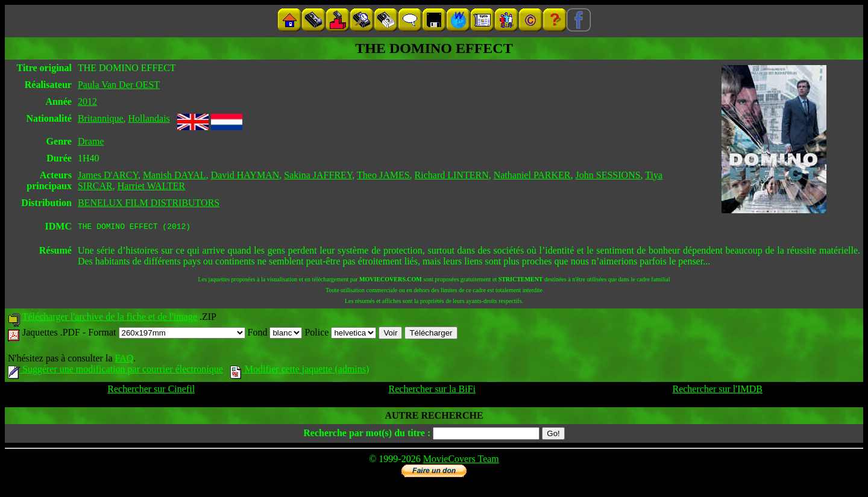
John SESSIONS (608, 175)
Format (166, 334)
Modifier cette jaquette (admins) (300, 371)
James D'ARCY (108, 175)
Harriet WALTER (151, 186)
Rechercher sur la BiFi (432, 391)
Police (340, 334)
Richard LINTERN (452, 175)
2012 (87, 102)
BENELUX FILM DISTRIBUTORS (149, 203)
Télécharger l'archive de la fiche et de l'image (110, 318)
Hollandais (149, 118)
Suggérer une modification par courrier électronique (115, 371)
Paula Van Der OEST (119, 85)
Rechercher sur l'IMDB (717, 391)
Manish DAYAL (175, 175)
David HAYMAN (245, 175)
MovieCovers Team (461, 461)
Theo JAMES (383, 175)
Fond (275, 334)
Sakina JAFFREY (318, 175)
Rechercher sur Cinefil (151, 391)
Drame (91, 141)
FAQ (124, 360)
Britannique (101, 118)
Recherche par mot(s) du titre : (367, 435)
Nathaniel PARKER (532, 175)
